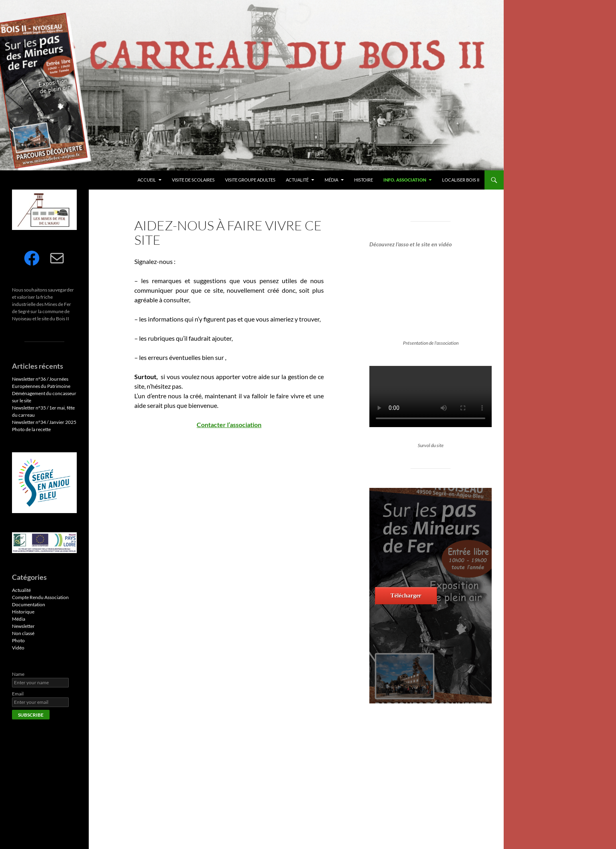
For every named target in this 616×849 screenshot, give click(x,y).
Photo (18, 640)
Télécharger (406, 595)
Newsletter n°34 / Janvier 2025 (44, 422)
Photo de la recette (31, 429)
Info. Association (405, 180)
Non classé (23, 633)
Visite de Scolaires (193, 180)
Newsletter (23, 626)
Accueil (147, 180)
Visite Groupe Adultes (250, 180)
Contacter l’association (229, 424)
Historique (23, 612)
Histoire (364, 180)
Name (18, 674)
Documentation (29, 604)
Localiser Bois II (461, 180)
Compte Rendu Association (40, 597)
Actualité (297, 180)
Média (331, 180)
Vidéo (18, 648)
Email (18, 694)
